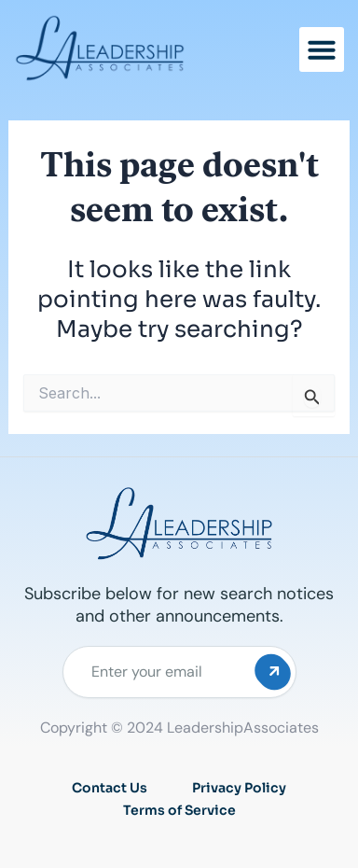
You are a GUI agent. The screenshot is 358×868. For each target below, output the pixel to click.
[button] (322, 49)
